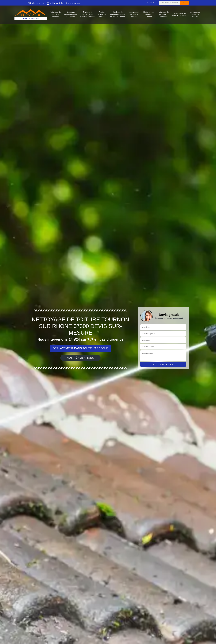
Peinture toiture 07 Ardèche (102, 14)
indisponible (36, 3)
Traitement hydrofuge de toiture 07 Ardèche (87, 14)
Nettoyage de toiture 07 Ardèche (55, 14)
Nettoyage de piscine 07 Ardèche (163, 14)
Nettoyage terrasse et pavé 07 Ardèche (71, 14)
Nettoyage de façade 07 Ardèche (134, 14)
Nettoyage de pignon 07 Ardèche (195, 14)
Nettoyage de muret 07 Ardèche (149, 14)
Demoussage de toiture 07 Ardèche (179, 14)
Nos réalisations (80, 358)
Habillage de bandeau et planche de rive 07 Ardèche (118, 14)
